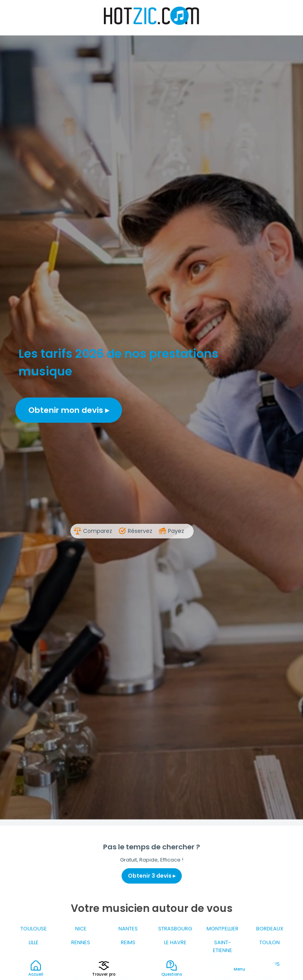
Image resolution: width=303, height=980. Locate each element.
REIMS (128, 942)
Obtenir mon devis (69, 410)
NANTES (128, 929)
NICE (81, 929)
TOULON (270, 942)
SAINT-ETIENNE (223, 946)
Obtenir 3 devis (152, 876)
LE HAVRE (175, 942)
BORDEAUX (270, 929)
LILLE (34, 942)
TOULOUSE (34, 929)
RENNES (81, 942)
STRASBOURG (175, 929)
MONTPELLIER (223, 929)
